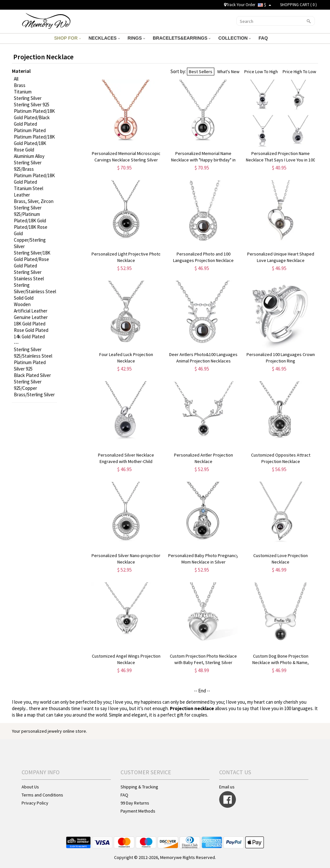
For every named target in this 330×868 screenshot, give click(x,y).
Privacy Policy (35, 803)
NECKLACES (104, 38)
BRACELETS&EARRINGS (182, 38)
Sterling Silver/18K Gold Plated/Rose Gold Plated (32, 259)
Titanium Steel (29, 188)
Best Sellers (201, 72)
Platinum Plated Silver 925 (30, 366)
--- (16, 343)
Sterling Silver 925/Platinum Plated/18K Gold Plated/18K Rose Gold (31, 221)
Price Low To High (261, 72)
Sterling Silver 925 (32, 105)
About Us (30, 787)
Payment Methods (138, 811)
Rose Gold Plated (31, 330)
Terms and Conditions (42, 795)
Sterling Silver (28, 98)
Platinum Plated (30, 130)
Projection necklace (192, 708)
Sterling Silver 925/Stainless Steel (33, 353)
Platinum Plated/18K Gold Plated (34, 179)
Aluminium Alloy (29, 156)
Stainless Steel (29, 279)
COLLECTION (234, 38)
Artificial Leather (31, 311)
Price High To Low (299, 72)
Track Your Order (240, 5)
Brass (20, 85)
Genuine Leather (31, 317)
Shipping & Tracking (139, 787)
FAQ (264, 38)
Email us (227, 787)
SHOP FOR (68, 38)
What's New (228, 72)
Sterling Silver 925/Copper (28, 385)
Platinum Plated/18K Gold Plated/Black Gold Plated (34, 117)
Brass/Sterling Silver (34, 395)
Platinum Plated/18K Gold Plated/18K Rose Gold (34, 143)
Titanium (23, 92)
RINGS (136, 38)
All (16, 79)
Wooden (22, 304)
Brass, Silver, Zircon (34, 201)
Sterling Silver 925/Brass (28, 166)
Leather (22, 195)
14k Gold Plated (29, 337)
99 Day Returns (135, 803)
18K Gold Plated (30, 324)
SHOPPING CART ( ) (298, 5)
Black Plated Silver (32, 375)
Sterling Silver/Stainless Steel (35, 288)
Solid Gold (24, 298)
